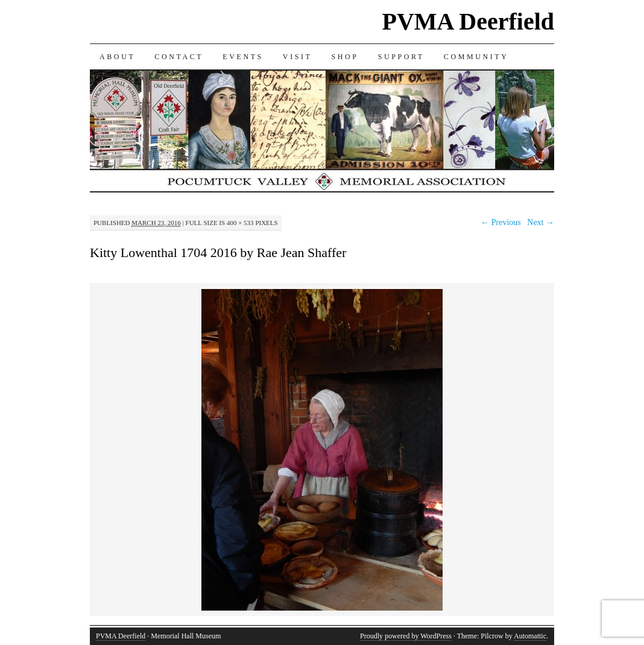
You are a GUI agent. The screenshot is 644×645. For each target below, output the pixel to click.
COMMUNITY (476, 57)
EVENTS (243, 57)
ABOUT (117, 57)
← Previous (501, 222)
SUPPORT (401, 57)
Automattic (530, 636)
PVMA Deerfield (468, 21)
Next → (541, 222)
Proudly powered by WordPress (406, 636)
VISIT (298, 57)
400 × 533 (240, 223)
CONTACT (179, 57)
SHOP (345, 57)
